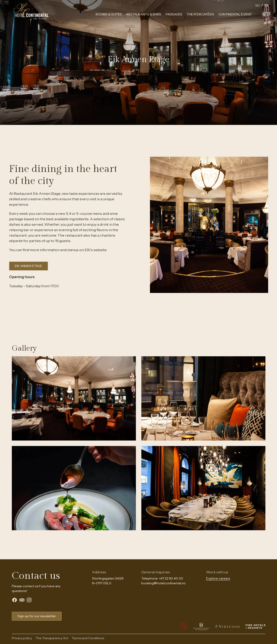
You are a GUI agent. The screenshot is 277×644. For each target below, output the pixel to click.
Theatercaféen (200, 14)
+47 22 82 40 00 (171, 578)
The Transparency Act (52, 638)
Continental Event (235, 14)
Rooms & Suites (109, 14)
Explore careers (218, 578)
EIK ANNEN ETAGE (29, 266)
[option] (258, 6)
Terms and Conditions (88, 638)
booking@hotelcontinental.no (163, 583)
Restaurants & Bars (144, 14)
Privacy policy (22, 638)
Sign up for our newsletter (37, 616)
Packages (174, 14)
